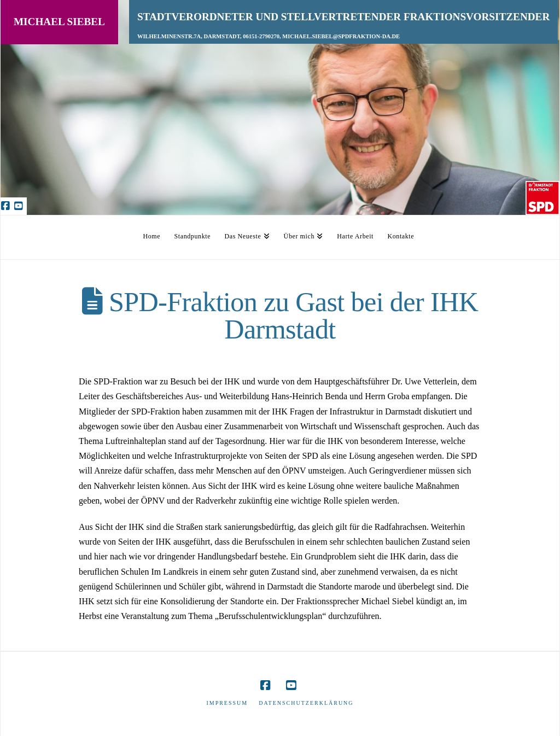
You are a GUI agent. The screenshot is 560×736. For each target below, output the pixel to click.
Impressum (227, 703)
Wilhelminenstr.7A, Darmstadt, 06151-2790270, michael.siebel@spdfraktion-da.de (269, 36)
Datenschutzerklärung (306, 703)
